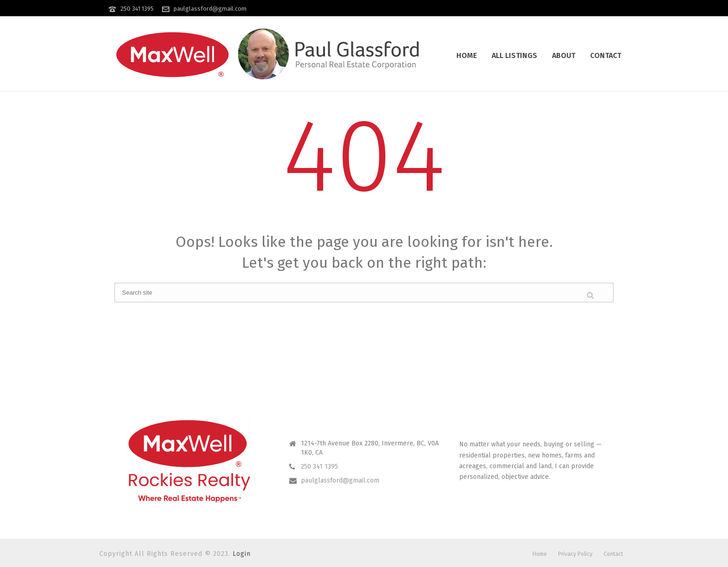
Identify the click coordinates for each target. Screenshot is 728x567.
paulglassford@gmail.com (210, 9)
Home (467, 55)
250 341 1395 (137, 9)
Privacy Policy (575, 554)
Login (242, 554)
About (564, 55)
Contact (606, 55)
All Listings (514, 55)
